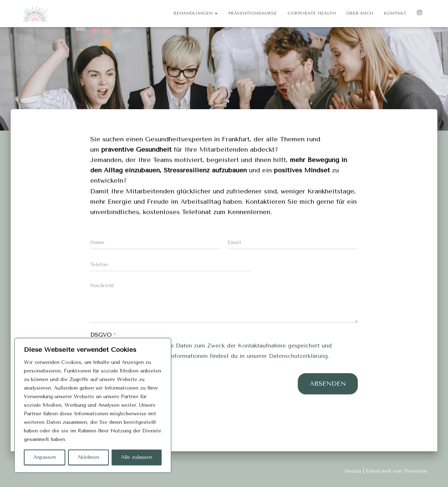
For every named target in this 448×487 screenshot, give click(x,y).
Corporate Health (312, 13)
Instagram (419, 14)
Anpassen (45, 457)
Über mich (360, 13)
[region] (93, 405)
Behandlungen (195, 13)
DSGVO (103, 335)
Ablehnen (88, 457)
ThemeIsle (415, 471)
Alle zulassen (137, 457)
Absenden (328, 384)
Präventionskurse (253, 13)
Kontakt (395, 13)
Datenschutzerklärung (298, 356)
